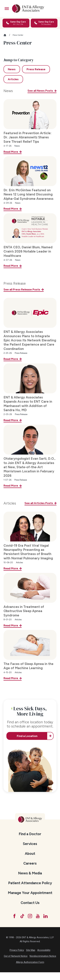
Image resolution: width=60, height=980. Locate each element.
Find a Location (27, 736)
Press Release (15, 283)
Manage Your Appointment (30, 893)
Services (30, 844)
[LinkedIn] (46, 916)
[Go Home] (6, 35)
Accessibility (44, 950)
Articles (10, 503)
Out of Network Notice (16, 956)
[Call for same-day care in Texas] (44, 23)
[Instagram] (30, 916)
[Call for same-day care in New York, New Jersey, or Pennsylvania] (16, 23)
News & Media (30, 873)
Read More (11, 152)
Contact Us (30, 903)
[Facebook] (14, 916)
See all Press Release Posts (22, 289)
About (30, 854)
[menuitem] (30, 834)
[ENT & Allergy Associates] (28, 9)
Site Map (31, 950)
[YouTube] (38, 916)
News (8, 91)
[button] (7, 9)
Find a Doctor (30, 834)
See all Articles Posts (39, 503)
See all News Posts (40, 91)
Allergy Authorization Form (30, 962)
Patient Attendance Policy (30, 883)
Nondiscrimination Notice (43, 956)
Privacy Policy (17, 950)
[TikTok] (22, 916)
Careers (30, 863)
